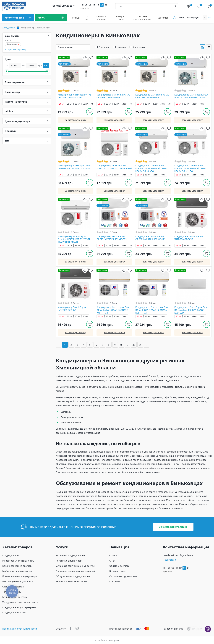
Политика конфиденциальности (20, 629)
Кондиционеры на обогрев (17, 566)
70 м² (93, 104)
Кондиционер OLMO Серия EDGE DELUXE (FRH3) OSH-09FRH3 (114, 167)
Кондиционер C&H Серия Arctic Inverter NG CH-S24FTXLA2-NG (75, 167)
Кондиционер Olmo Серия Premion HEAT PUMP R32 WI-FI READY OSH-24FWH (74, 239)
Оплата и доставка (102, 18)
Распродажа (139, 47)
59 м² (124, 175)
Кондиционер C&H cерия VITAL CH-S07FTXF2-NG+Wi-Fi (74, 96)
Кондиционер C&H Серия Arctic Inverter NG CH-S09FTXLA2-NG (191, 96)
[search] (175, 6)
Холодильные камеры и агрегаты (20, 602)
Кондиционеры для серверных (19, 607)
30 (134, 345)
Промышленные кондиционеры (20, 576)
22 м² (108, 175)
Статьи (76, 18)
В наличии (104, 47)
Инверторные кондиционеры (18, 561)
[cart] (209, 6)
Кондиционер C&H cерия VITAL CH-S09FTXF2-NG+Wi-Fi (113, 96)
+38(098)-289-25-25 (62, 6)
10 (121, 345)
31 (140, 345)
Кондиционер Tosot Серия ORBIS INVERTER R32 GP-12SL (151, 238)
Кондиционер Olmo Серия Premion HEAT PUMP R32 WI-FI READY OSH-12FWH (191, 168)
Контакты (163, 18)
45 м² (124, 246)
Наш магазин (170, 560)
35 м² (77, 104)
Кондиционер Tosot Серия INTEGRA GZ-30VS (189, 238)
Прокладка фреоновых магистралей (75, 571)
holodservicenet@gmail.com (178, 555)
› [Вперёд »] (146, 345)
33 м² (116, 175)
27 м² (101, 175)
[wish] (91, 58)
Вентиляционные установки (18, 581)
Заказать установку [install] (75, 120)
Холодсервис (9, 28)
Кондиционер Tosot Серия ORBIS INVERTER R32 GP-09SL (112, 238)
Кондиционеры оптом (14, 613)
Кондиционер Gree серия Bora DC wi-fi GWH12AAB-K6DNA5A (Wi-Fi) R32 (152, 310)
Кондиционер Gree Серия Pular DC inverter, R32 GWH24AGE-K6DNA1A (191, 310)
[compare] (85, 58)
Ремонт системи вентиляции (72, 581)
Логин (181, 18)
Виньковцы (13, 44)
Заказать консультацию (173, 527)
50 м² (85, 104)
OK (46, 65)
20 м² (62, 104)
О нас (87, 18)
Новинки (121, 47)
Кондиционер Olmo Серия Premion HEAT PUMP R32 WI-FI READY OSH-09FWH (151, 168)
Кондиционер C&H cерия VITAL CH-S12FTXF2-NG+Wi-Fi (152, 96)
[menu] (18, 18)
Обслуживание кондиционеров (73, 576)
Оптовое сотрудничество (142, 18)
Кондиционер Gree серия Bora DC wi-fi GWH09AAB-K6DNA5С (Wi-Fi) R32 (113, 310)
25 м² (70, 104)
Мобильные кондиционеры (17, 571)
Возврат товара (120, 18)
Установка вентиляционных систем (75, 566)
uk (209, 18)
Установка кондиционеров (70, 555)
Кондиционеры (11, 555)
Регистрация (193, 18)
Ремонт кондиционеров (69, 561)
